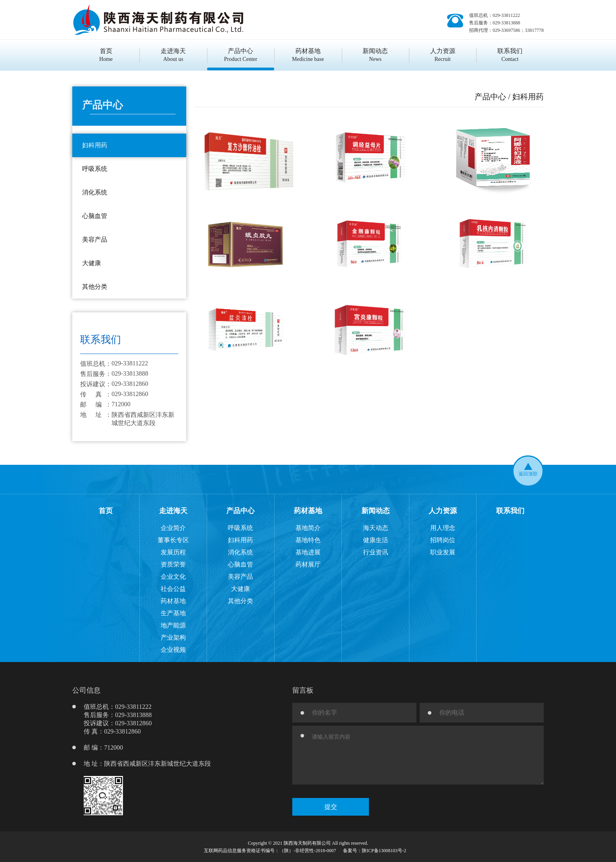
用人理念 (443, 528)
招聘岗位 (443, 540)
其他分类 (240, 601)
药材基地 (173, 601)
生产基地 (173, 613)
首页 (106, 511)
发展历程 (173, 552)
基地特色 (308, 540)
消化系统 (240, 552)
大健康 (240, 589)
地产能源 (173, 625)
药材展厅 (308, 564)
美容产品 (240, 577)
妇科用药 (240, 540)
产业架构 (173, 637)
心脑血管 (240, 564)
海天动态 (376, 528)
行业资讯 (376, 552)
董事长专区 (173, 540)
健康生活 (376, 540)
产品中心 (240, 511)
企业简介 (173, 528)
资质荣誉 (173, 564)
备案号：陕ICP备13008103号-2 (375, 851)
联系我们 (510, 511)
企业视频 (173, 650)
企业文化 (173, 577)
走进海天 (173, 511)
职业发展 (443, 552)
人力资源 (443, 511)
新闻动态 (376, 511)
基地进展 (308, 552)
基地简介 (308, 528)
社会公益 (173, 589)
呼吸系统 (240, 528)
